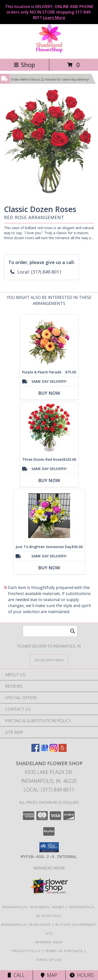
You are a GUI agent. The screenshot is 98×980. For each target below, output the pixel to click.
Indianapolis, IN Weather (26, 925)
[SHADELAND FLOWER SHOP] (49, 51)
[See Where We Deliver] (49, 660)
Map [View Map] (49, 975)
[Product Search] (50, 631)
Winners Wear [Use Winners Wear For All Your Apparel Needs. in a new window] (49, 868)
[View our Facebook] (35, 750)
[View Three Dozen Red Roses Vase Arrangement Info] (49, 429)
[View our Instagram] (54, 750)
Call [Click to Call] (16, 975)
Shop (24, 65)
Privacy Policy (26, 951)
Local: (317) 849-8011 (49, 790)
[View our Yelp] (63, 750)
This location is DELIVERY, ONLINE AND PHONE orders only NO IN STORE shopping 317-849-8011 (49, 12)
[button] (49, 847)
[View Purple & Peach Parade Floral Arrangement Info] (49, 341)
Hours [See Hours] (82, 975)
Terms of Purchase (64, 951)
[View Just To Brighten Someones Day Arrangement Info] (49, 516)
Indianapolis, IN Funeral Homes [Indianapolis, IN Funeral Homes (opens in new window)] (34, 907)
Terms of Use (49, 960)
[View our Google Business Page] (44, 750)
